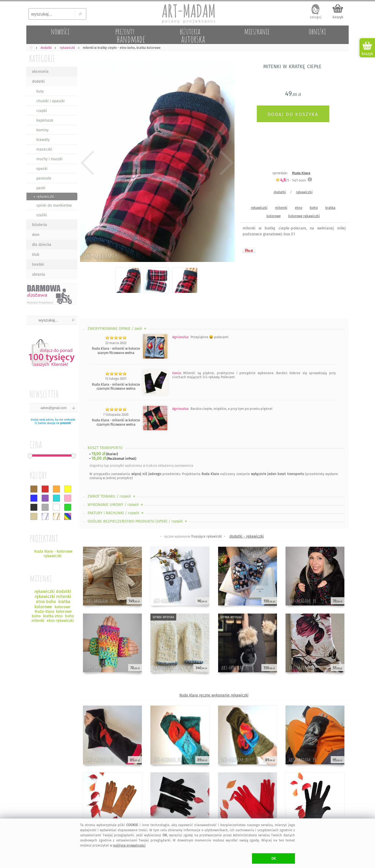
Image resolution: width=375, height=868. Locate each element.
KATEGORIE (42, 58)
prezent (65, 423)
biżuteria (39, 225)
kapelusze (45, 120)
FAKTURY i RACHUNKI (116, 513)
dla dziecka (42, 245)
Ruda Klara (301, 173)
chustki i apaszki (51, 101)
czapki (42, 111)
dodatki (38, 81)
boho (314, 208)
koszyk (338, 17)
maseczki (44, 149)
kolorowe (274, 216)
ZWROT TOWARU (112, 496)
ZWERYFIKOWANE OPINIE (118, 329)
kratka (330, 208)
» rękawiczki (44, 197)
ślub (36, 255)
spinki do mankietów (54, 205)
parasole (44, 178)
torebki (38, 265)
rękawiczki (304, 192)
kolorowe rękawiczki (304, 216)
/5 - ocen (291, 180)
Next (226, 163)
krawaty (43, 140)
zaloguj (316, 17)
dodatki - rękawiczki (247, 536)
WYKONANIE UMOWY (116, 505)
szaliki (42, 215)
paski (41, 188)
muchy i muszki (49, 159)
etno (299, 208)
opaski (42, 169)
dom (36, 235)
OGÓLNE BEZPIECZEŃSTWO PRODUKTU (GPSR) (138, 521)
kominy (42, 130)
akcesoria (40, 72)
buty (40, 91)
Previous (87, 163)
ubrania (39, 274)
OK (274, 858)
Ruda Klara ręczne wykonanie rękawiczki (214, 695)
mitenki (281, 208)
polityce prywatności (129, 845)
